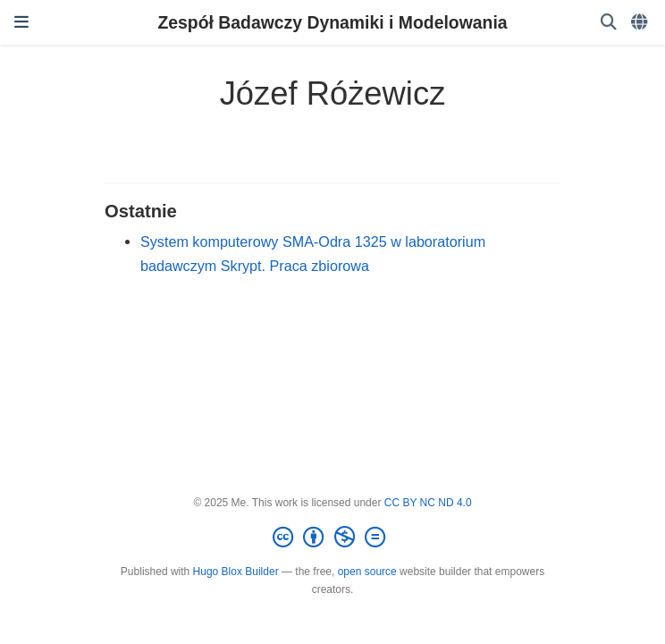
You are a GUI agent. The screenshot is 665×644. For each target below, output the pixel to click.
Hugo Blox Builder (236, 572)
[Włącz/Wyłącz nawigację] (21, 22)
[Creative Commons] (332, 538)
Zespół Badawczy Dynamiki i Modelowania (332, 22)
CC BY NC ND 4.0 (428, 503)
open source (367, 572)
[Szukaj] (609, 23)
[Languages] (641, 23)
